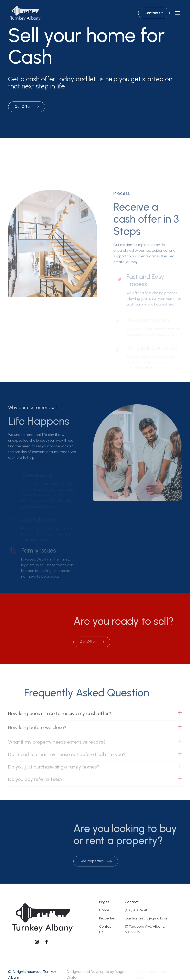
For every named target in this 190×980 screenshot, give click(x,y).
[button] (95, 717)
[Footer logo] (42, 917)
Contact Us (106, 929)
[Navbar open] (177, 13)
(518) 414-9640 (136, 910)
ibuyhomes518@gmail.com (147, 918)
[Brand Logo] (25, 13)
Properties (107, 918)
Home (104, 910)
